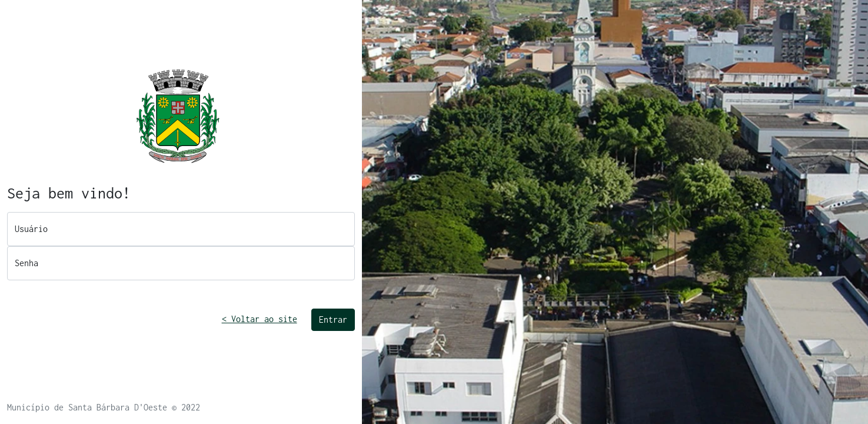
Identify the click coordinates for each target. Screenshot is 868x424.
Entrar (333, 319)
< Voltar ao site (260, 319)
